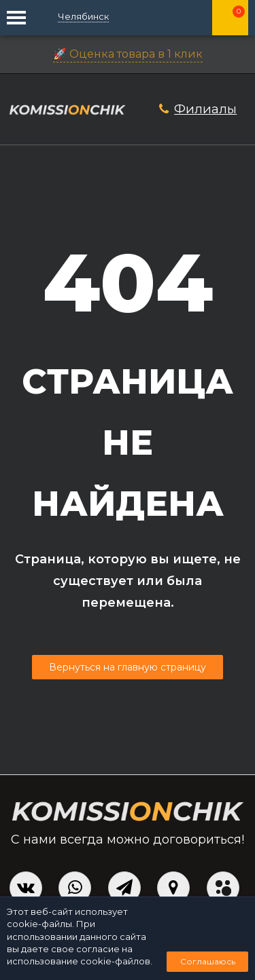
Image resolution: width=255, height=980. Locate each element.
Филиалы (205, 109)
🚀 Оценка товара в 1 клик (128, 54)
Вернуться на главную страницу (128, 667)
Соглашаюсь (208, 961)
